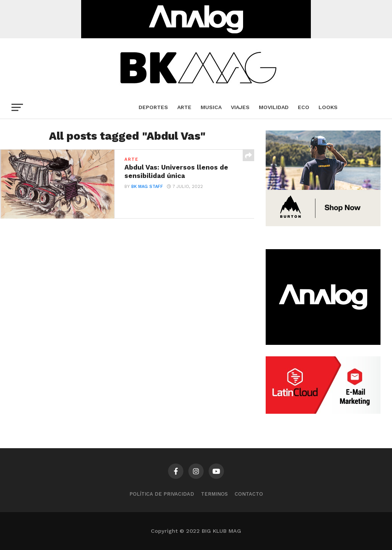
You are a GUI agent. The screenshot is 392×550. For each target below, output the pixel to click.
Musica (211, 107)
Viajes (240, 107)
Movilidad (274, 107)
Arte (184, 107)
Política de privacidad (162, 494)
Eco (304, 107)
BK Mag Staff (147, 187)
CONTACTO (249, 494)
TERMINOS (214, 494)
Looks (328, 107)
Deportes (153, 107)
